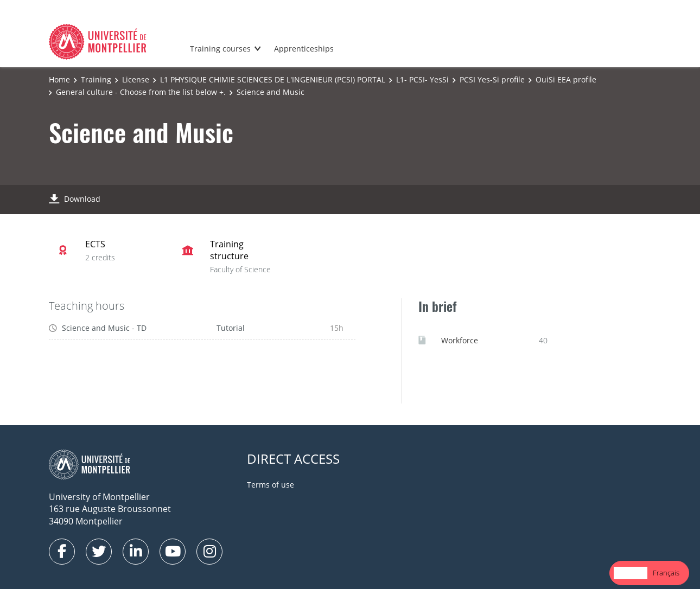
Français (666, 573)
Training (96, 79)
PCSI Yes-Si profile (492, 79)
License (136, 79)
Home (59, 79)
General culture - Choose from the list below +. (141, 92)
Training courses (220, 49)
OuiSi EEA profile (566, 79)
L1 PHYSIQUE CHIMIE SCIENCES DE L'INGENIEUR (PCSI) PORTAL (273, 79)
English (631, 573)
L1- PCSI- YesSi (422, 79)
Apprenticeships (304, 49)
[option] (666, 573)
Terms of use (271, 485)
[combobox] (631, 573)
